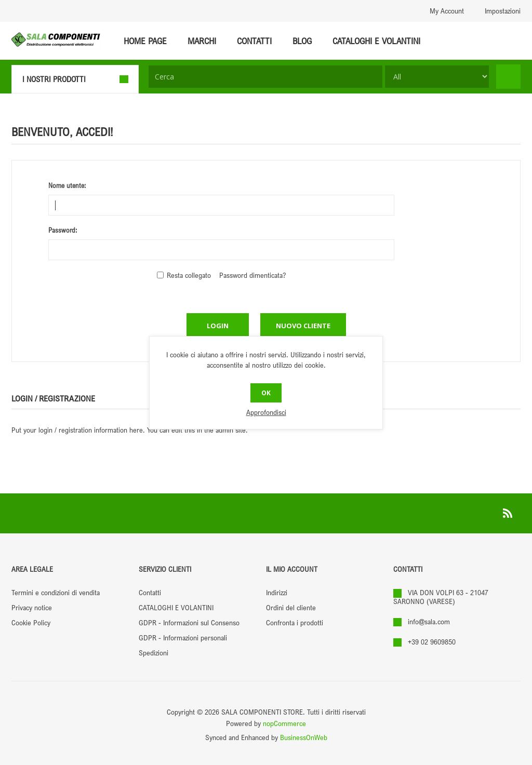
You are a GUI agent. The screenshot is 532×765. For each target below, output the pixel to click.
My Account (447, 11)
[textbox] (265, 77)
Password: (63, 230)
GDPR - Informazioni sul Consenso (189, 622)
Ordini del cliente (291, 607)
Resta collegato (189, 275)
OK (266, 393)
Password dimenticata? (252, 275)
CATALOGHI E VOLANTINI (176, 607)
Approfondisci (266, 412)
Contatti (150, 592)
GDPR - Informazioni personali (183, 637)
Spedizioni (154, 653)
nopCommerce (284, 723)
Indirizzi (277, 592)
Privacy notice (32, 607)
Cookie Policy (31, 622)
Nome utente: (67, 185)
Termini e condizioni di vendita (56, 592)
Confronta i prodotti (295, 622)
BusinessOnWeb (304, 737)
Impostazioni (503, 11)
